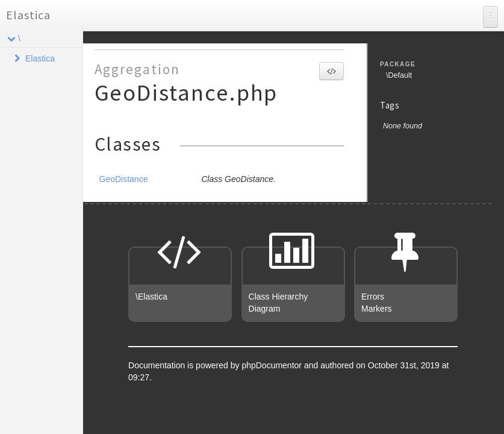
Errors (373, 297)
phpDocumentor (273, 365)
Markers (377, 309)
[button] (331, 71)
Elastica (28, 15)
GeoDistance (124, 179)
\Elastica (151, 297)
